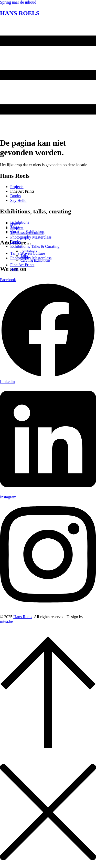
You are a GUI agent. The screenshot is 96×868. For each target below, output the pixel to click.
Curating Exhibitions (35, 260)
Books (15, 242)
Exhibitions (29, 251)
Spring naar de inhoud (18, 2)
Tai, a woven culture (27, 233)
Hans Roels (23, 617)
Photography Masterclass (31, 237)
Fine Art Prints (22, 265)
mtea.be (6, 621)
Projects (17, 228)
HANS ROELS (20, 13)
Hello (15, 269)
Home (15, 223)
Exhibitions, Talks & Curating (35, 246)
